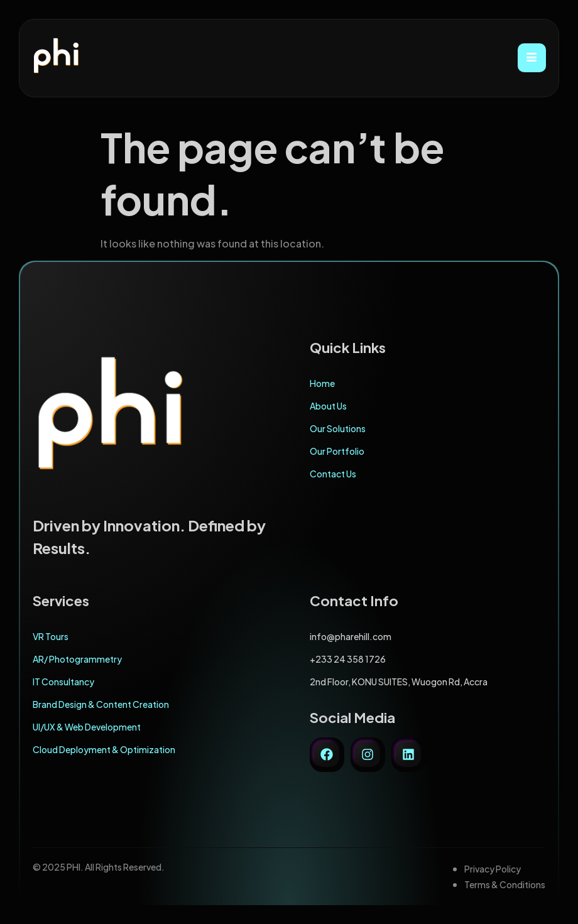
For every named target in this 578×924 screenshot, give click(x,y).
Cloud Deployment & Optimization (104, 749)
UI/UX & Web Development (87, 727)
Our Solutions (338, 428)
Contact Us (333, 474)
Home (322, 383)
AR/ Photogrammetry (77, 659)
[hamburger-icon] (532, 58)
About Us (328, 406)
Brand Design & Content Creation (101, 704)
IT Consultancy (63, 682)
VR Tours (51, 636)
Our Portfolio (337, 451)
